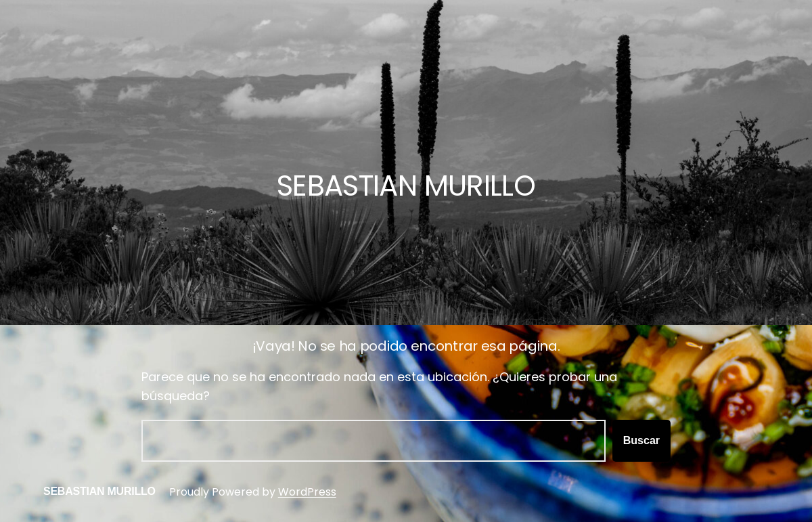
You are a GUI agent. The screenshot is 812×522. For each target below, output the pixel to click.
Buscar (641, 440)
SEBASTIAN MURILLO (99, 491)
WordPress (307, 492)
